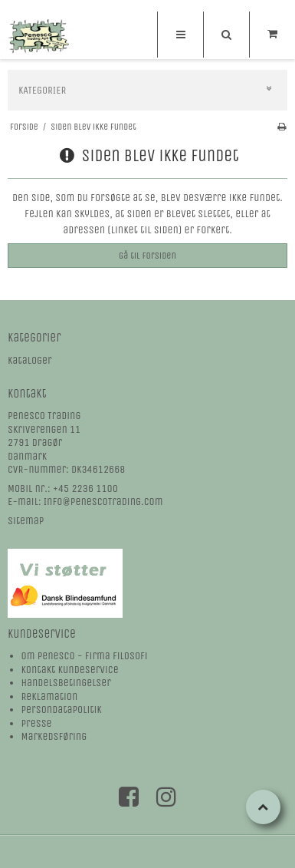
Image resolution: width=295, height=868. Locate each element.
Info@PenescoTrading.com (103, 502)
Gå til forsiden (147, 256)
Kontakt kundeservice (70, 670)
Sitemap (26, 521)
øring (75, 736)
